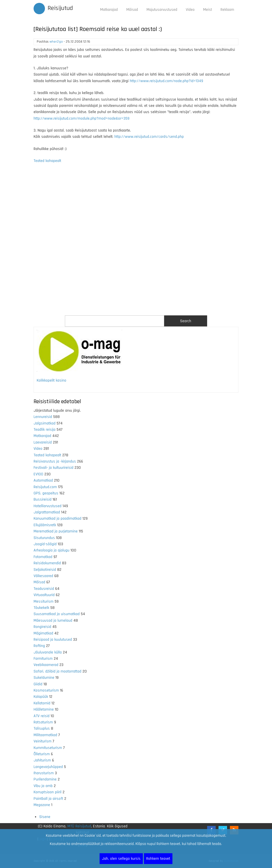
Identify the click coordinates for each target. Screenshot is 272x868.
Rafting (39, 646)
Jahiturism (42, 760)
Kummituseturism (48, 748)
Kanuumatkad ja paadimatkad (57, 519)
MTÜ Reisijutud (79, 826)
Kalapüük (41, 697)
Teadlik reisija (45, 430)
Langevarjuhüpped (48, 767)
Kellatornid (42, 703)
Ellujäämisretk (45, 525)
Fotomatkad (43, 557)
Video (190, 10)
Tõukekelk (41, 608)
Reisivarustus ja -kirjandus (55, 461)
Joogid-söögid (45, 544)
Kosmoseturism (46, 690)
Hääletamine (44, 709)
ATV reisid (42, 716)
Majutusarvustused (162, 10)
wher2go (56, 42)
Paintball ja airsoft (48, 799)
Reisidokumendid (47, 563)
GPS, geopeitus (46, 493)
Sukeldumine (44, 678)
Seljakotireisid (45, 570)
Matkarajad (109, 10)
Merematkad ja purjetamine (56, 531)
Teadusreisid (44, 589)
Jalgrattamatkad (47, 512)
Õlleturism (42, 754)
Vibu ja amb (43, 786)
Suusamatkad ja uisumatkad (57, 614)
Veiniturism (43, 741)
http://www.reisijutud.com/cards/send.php (149, 137)
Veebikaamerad (46, 665)
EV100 (38, 474)
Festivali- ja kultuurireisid (53, 468)
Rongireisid (42, 627)
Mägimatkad (43, 633)
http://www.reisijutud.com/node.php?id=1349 (166, 81)
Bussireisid (43, 499)
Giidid (38, 684)
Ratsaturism (43, 722)
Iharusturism (44, 773)
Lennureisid (43, 417)
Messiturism (44, 601)
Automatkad (43, 480)
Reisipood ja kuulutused (53, 640)
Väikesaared (43, 576)
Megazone (42, 805)
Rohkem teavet (158, 859)
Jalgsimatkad (45, 423)
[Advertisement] (136, 243)
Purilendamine (45, 779)
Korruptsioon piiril (48, 792)
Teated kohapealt (47, 161)
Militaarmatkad (45, 735)
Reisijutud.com (45, 487)
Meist (208, 10)
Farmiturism (43, 659)
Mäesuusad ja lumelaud (53, 621)
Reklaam (227, 10)
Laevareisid (43, 442)
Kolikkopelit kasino (51, 380)
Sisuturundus (44, 538)
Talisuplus (42, 728)
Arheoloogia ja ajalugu (51, 550)
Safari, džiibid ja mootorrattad (57, 671)
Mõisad (132, 10)
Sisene (45, 817)
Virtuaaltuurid (44, 595)
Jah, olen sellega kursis (121, 859)
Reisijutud (60, 8)
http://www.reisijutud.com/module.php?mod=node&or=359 (82, 118)
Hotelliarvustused (48, 506)
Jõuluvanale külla (48, 652)
